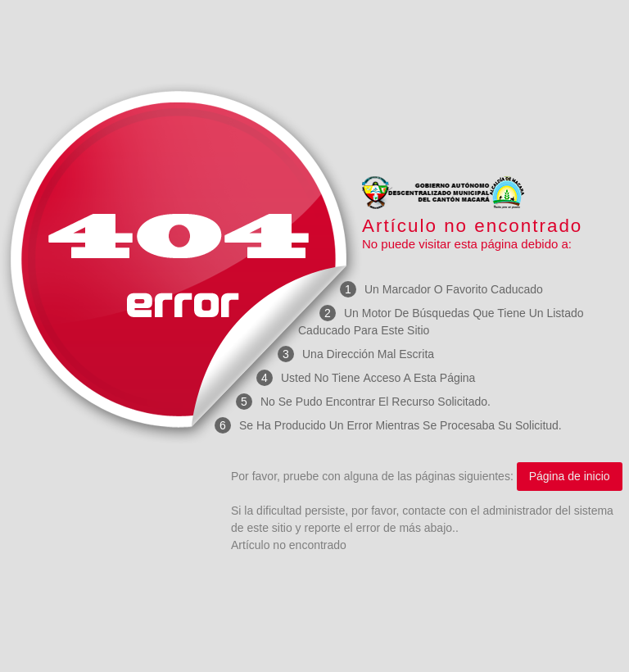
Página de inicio (570, 476)
